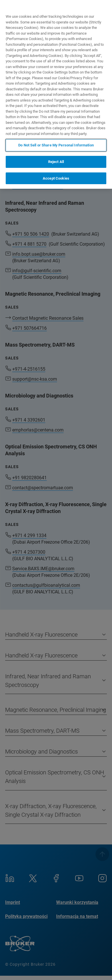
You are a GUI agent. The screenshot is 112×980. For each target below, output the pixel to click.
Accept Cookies (56, 178)
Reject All (56, 162)
